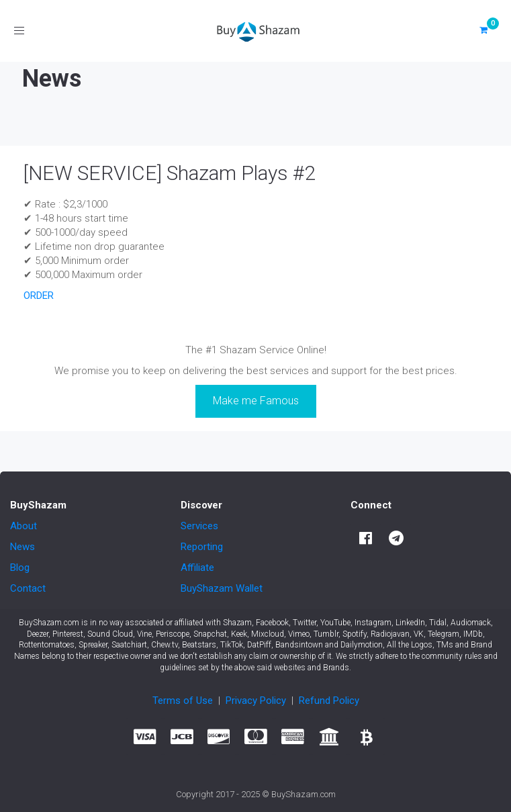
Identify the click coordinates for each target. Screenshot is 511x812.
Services (199, 526)
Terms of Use (183, 701)
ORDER (39, 296)
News (22, 547)
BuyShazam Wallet (222, 588)
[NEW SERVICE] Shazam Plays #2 (170, 173)
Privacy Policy (256, 701)
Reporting (202, 547)
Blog (20, 568)
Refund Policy (329, 701)
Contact (28, 588)
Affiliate (197, 568)
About (24, 526)
